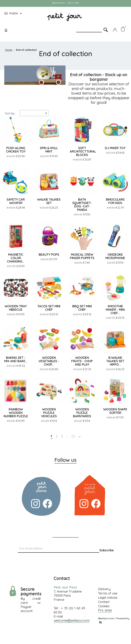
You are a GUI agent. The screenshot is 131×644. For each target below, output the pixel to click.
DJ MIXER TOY (115, 148)
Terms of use (108, 593)
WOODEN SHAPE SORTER (115, 411)
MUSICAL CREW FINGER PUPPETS (82, 256)
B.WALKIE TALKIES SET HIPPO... (115, 361)
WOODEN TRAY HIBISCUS (16, 308)
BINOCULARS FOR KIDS (115, 201)
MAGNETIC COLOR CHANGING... (16, 258)
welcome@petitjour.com (72, 620)
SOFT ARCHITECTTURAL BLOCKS (83, 151)
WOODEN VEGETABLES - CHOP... (49, 361)
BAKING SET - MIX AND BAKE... (16, 359)
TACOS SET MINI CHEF (49, 308)
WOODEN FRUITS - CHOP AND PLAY (82, 361)
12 (73, 436)
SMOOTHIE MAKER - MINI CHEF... (115, 310)
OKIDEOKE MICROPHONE (115, 256)
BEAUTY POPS (49, 255)
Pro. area (105, 610)
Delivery (104, 589)
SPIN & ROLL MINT (49, 150)
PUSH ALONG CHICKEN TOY (16, 150)
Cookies (104, 606)
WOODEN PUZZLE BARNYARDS (82, 413)
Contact (104, 602)
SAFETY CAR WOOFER (16, 201)
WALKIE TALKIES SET (49, 201)
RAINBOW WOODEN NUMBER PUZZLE (16, 413)
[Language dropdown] (14, 14)
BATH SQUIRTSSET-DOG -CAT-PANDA (82, 205)
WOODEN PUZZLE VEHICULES (49, 413)
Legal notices (108, 597)
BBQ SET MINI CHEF (82, 308)
